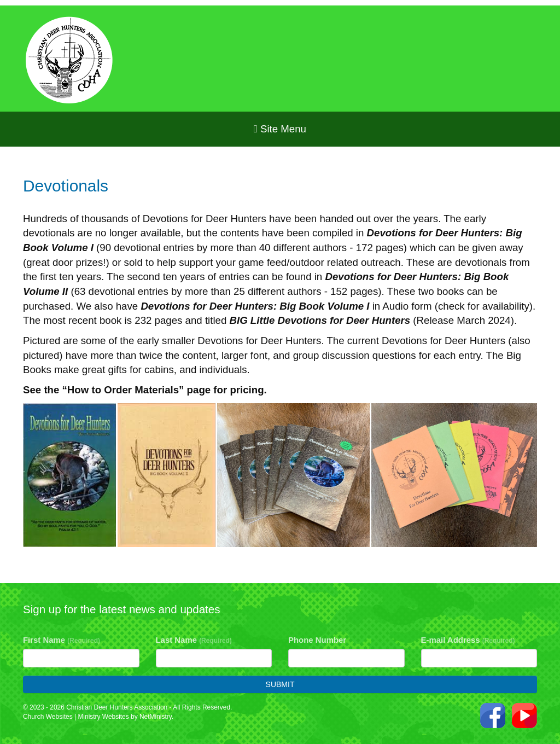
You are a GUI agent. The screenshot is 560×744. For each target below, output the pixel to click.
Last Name (194, 640)
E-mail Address (468, 640)
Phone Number (317, 640)
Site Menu (280, 129)
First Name (62, 640)
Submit (280, 684)
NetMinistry (156, 717)
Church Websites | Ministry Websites (77, 717)
